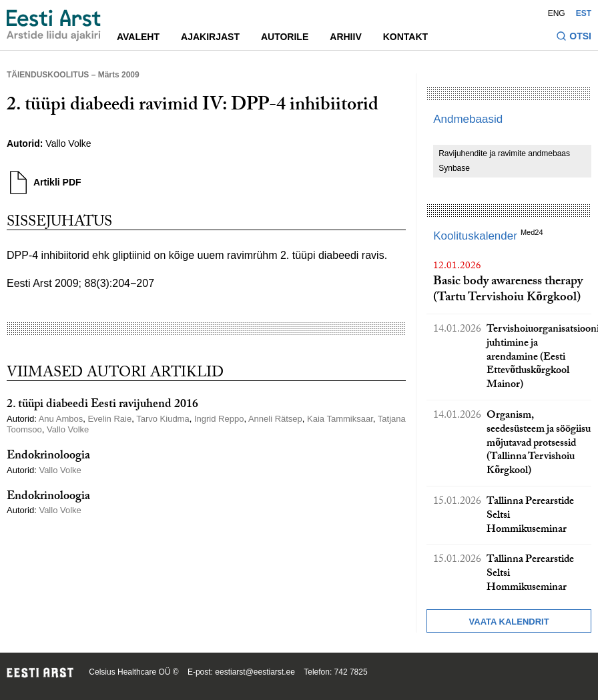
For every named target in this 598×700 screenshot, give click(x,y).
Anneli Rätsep (275, 419)
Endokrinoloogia (48, 457)
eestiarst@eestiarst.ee (255, 672)
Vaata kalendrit (509, 622)
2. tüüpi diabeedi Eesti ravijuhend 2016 (102, 405)
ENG (557, 13)
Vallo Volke (68, 143)
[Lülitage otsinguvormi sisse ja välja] (574, 38)
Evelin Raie (109, 419)
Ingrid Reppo (219, 419)
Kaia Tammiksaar (340, 419)
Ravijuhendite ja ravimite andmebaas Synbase (504, 161)
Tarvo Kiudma (163, 419)
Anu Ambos (61, 419)
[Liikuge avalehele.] (54, 25)
